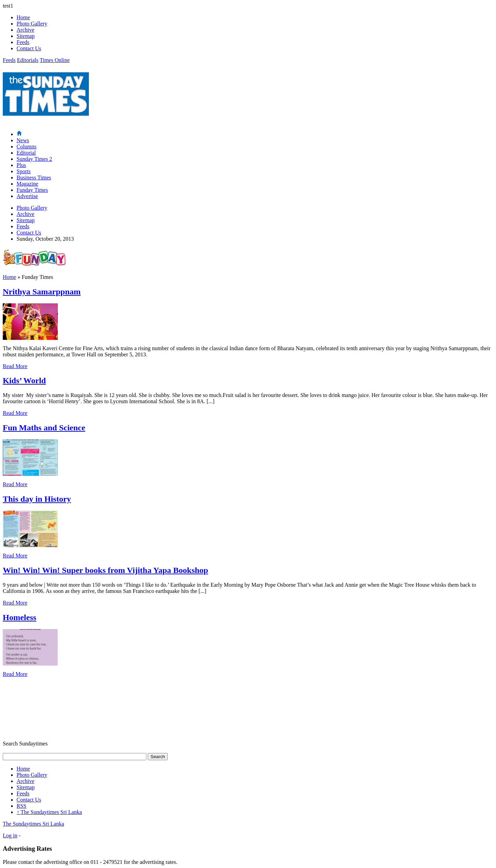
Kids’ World (24, 380)
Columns (27, 147)
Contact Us (29, 48)
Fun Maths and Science (44, 428)
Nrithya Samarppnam (42, 292)
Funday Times (32, 190)
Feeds (23, 42)
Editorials (28, 60)
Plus (21, 165)
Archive (25, 30)
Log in (10, 835)
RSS (21, 806)
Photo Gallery (32, 24)
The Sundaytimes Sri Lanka (49, 812)
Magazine (27, 184)
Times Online (55, 60)
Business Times (34, 177)
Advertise (27, 196)
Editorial (26, 153)
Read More (15, 366)
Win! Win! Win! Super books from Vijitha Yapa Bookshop (105, 570)
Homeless (19, 617)
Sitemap (25, 36)
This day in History (37, 499)
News (23, 140)
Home (23, 17)
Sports (24, 171)
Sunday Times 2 (34, 159)
